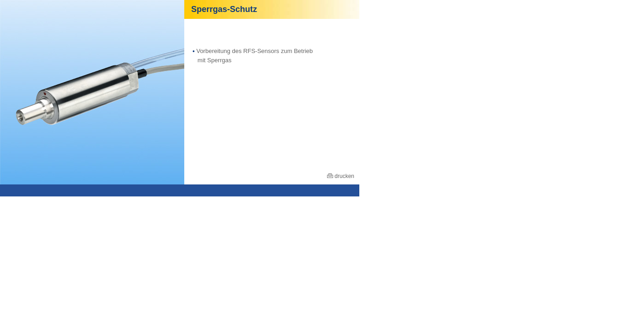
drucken (341, 176)
